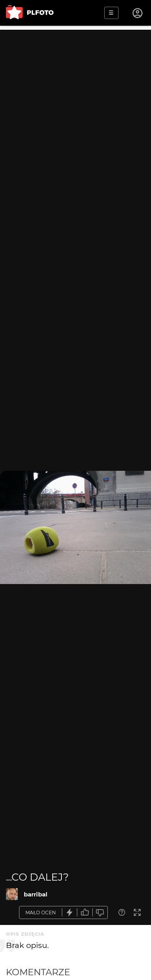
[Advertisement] (75, 105)
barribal (36, 894)
